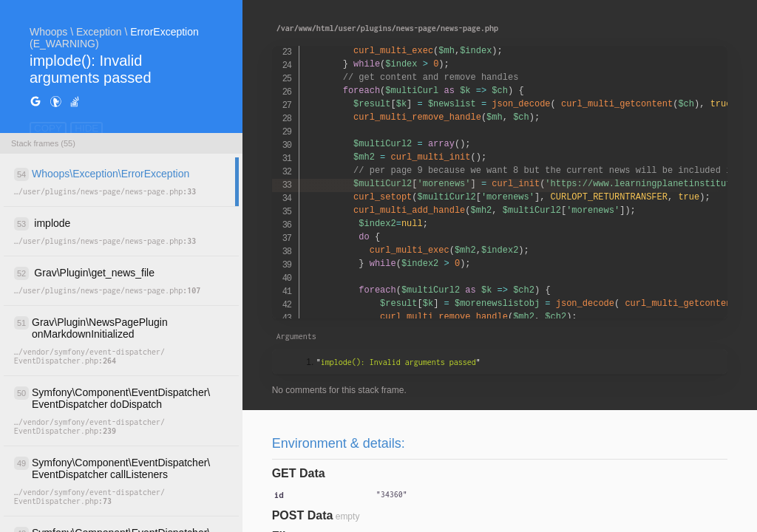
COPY (48, 128)
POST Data (303, 515)
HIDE (86, 128)
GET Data (299, 473)
